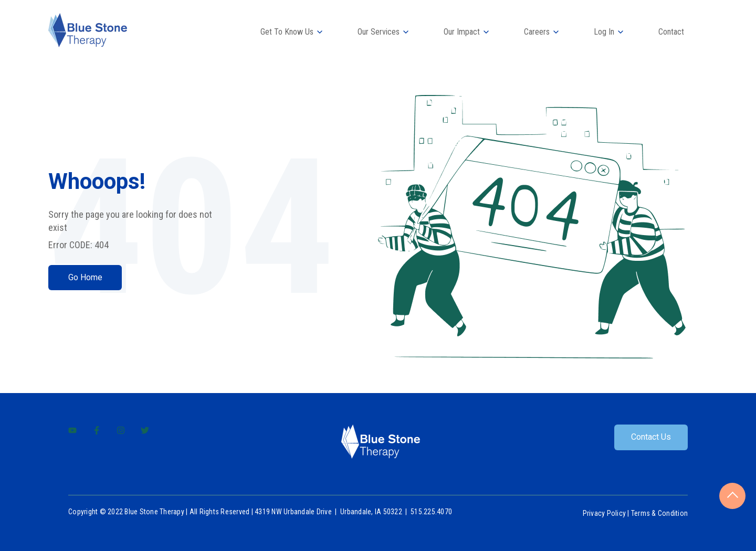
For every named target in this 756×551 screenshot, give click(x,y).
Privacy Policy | (607, 513)
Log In (604, 32)
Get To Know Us (287, 32)
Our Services (379, 32)
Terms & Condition (659, 513)
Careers (537, 32)
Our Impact (462, 32)
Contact (671, 32)
